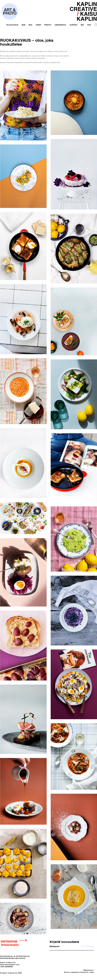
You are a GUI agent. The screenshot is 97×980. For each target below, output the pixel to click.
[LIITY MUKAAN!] (88, 946)
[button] (12, 25)
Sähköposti (54, 946)
